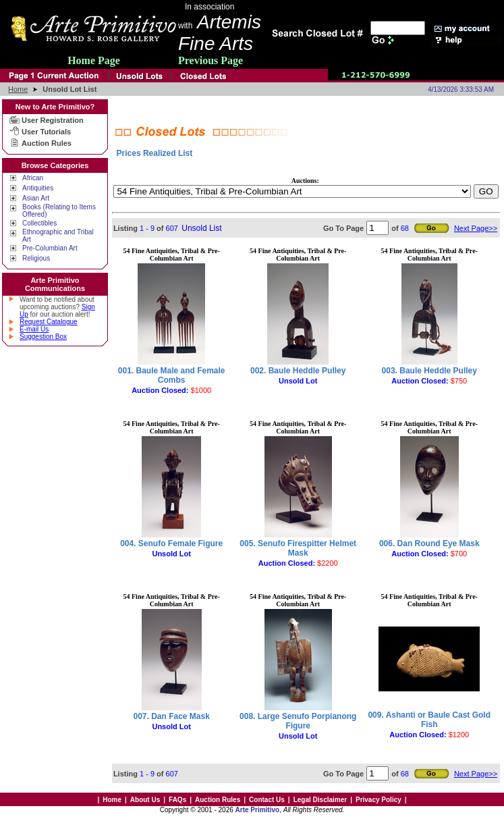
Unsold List (201, 228)
